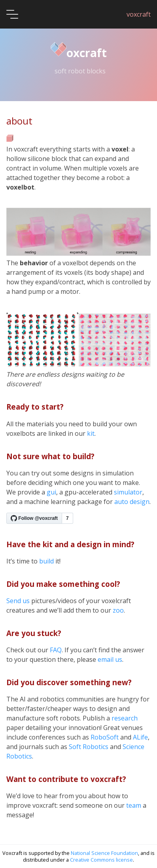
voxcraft (139, 14)
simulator (128, 492)
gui (51, 492)
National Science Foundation (104, 853)
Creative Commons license (101, 860)
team (134, 805)
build (46, 561)
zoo (118, 610)
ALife (140, 737)
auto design (132, 502)
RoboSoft (105, 737)
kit (91, 433)
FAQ (56, 650)
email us (110, 659)
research (125, 718)
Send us (18, 601)
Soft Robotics (89, 747)
